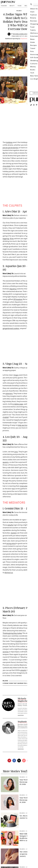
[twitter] (19, 761)
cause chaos (28, 169)
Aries (12, 239)
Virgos (16, 375)
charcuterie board (27, 486)
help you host (23, 425)
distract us (9, 573)
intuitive (18, 641)
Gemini (14, 533)
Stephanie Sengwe (27, 39)
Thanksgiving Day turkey (12, 633)
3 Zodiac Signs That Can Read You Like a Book (19, 683)
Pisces (28, 639)
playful (10, 525)
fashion (4, 6)
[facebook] (14, 761)
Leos (16, 452)
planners (9, 394)
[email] (29, 761)
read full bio (21, 715)
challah (6, 417)
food (20, 6)
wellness (28, 6)
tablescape (19, 404)
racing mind (11, 544)
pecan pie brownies (10, 148)
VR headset (18, 299)
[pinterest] (2, 68)
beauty (12, 6)
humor (31, 247)
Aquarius (13, 289)
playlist (23, 670)
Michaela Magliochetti (22, 34)
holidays (9, 142)
